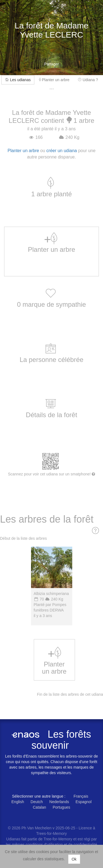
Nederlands (59, 802)
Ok (74, 859)
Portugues (62, 807)
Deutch (37, 802)
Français (81, 796)
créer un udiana (62, 151)
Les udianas (18, 80)
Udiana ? (88, 80)
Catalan (40, 807)
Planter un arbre (54, 80)
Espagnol (83, 802)
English (18, 802)
